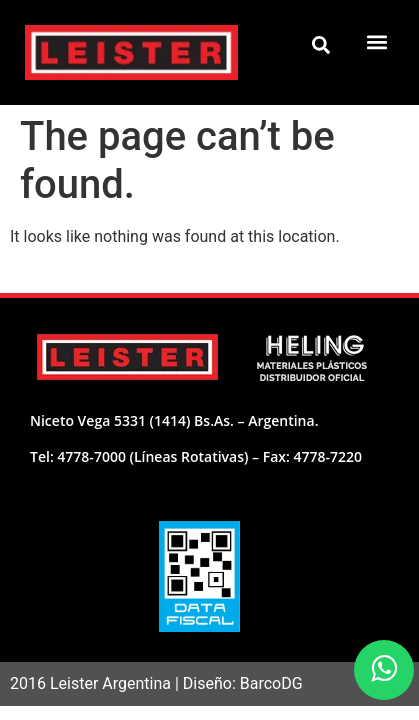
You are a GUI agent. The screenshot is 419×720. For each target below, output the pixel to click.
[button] (377, 41)
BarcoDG (271, 683)
